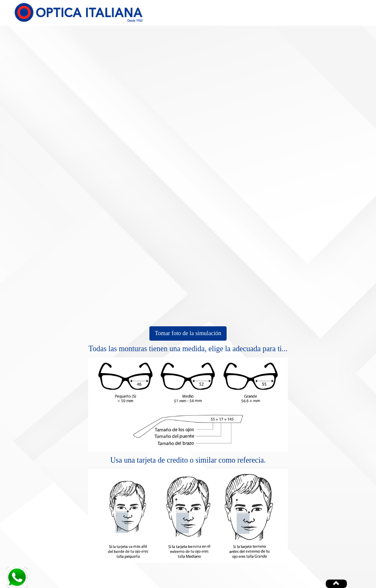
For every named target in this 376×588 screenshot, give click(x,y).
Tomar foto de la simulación (188, 333)
